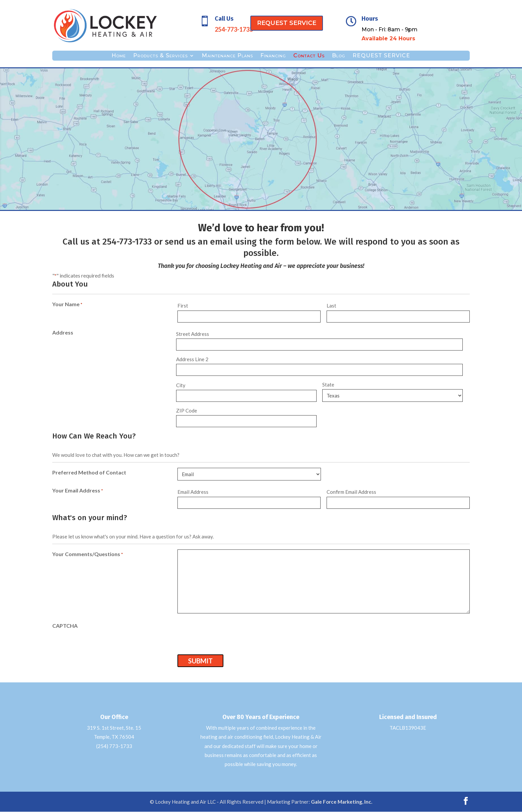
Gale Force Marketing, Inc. (342, 802)
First (183, 306)
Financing (273, 56)
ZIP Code (187, 410)
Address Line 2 (192, 359)
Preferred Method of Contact (89, 472)
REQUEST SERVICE (287, 23)
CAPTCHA (65, 626)
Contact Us (309, 56)
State (328, 385)
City (181, 385)
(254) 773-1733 (114, 746)
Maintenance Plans (227, 56)
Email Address (193, 492)
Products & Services (160, 56)
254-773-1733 (127, 242)
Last (331, 306)
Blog (339, 56)
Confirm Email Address (351, 492)
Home (119, 56)
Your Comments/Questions (88, 555)
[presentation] (228, 634)
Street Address (193, 334)
